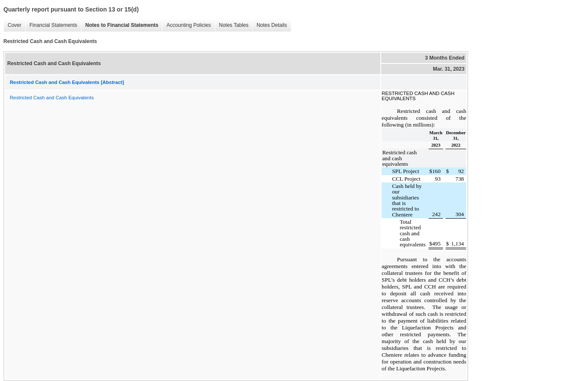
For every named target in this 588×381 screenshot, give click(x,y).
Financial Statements (53, 25)
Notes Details (272, 25)
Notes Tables (234, 25)
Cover (14, 25)
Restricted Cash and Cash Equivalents (52, 98)
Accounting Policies (188, 25)
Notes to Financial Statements (122, 25)
